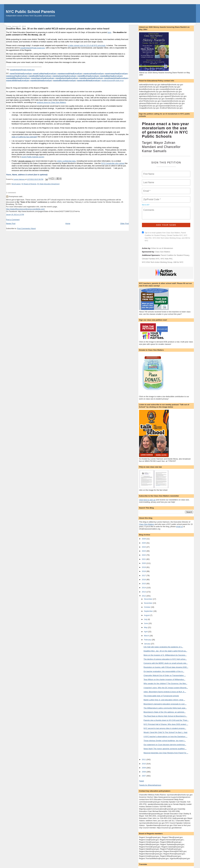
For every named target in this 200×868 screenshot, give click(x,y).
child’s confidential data (66, 161)
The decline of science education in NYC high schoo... (165, 659)
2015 (144, 584)
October (147, 607)
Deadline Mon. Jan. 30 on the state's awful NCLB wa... (165, 651)
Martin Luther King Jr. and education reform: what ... (164, 700)
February (148, 640)
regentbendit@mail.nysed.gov (40, 76)
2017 (144, 575)
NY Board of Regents (29, 184)
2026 (144, 539)
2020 (144, 563)
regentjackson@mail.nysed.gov (64, 76)
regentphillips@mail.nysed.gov (18, 78)
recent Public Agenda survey (33, 157)
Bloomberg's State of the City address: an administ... (165, 712)
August (147, 615)
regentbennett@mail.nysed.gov (116, 78)
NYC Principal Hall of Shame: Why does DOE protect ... (166, 724)
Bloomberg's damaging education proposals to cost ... (165, 704)
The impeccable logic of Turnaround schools (161, 696)
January (147, 644)
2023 (144, 551)
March (147, 636)
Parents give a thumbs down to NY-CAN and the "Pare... (166, 720)
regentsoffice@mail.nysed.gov (64, 80)
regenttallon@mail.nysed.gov (111, 76)
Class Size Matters (163, 252)
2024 (144, 547)
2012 (144, 596)
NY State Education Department (48, 184)
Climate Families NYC (151, 259)
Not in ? (146, 205)
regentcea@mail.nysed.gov (93, 73)
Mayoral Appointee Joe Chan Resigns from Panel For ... (166, 753)
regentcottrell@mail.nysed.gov (89, 80)
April (146, 632)
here (109, 32)
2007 (144, 776)
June (146, 623)
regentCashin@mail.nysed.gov (45, 73)
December (148, 599)
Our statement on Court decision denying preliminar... (165, 745)
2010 (144, 764)
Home (68, 223)
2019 (144, 567)
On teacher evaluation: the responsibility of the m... (164, 671)
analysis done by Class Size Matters (51, 102)
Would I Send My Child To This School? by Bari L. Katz (166, 732)
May (146, 627)
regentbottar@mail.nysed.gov (67, 78)
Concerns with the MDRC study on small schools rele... (166, 663)
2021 (144, 559)
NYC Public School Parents (30, 12)
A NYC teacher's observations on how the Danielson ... (165, 737)
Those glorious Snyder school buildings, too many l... (165, 741)
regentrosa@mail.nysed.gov (17, 76)
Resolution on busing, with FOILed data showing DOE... (166, 667)
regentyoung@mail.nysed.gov (116, 73)
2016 (144, 580)
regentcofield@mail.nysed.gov (18, 80)
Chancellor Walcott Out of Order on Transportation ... (165, 675)
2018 (144, 571)
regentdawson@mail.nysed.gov (91, 78)
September (149, 611)
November (148, 603)
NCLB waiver (16, 184)
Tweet (141, 781)
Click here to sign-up (147, 500)
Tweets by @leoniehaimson (150, 785)
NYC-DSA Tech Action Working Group (157, 262)
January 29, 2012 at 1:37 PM (15, 215)
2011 (144, 760)
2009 (144, 768)
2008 (144, 772)
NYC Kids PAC (167, 259)
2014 (144, 588)
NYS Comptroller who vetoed (113, 163)
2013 (144, 592)
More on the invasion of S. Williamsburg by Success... (165, 655)
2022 (144, 555)
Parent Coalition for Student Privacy (175, 255)
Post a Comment (13, 220)
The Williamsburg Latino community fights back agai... (165, 708)
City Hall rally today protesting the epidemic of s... (163, 647)
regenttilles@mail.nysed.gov (88, 76)
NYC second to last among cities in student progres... (165, 728)
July (146, 619)
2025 (144, 543)
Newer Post (11, 223)
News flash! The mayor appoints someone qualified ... (165, 749)
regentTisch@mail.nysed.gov (21, 73)
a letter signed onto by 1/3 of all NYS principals (87, 45)
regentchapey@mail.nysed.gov (43, 78)
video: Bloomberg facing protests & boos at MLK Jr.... (165, 692)
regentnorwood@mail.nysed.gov (70, 73)
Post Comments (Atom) (26, 228)
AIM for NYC (178, 262)
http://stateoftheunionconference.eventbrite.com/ (25, 209)
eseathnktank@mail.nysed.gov (32, 48)
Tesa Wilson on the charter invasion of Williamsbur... (165, 679)
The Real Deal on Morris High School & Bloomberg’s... (165, 716)
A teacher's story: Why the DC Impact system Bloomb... (166, 688)
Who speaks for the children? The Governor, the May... (165, 684)
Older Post (125, 223)
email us (179, 526)
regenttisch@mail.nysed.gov (41, 80)
